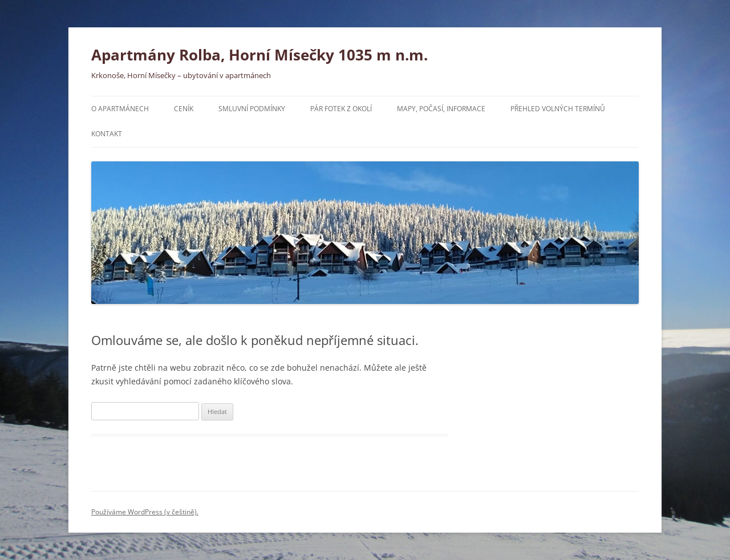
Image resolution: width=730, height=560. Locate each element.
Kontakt (107, 134)
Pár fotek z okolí (341, 109)
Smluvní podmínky (252, 109)
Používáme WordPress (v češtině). (145, 512)
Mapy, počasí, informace (441, 109)
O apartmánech (120, 109)
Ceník (184, 109)
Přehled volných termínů (558, 109)
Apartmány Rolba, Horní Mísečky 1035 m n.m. (259, 55)
